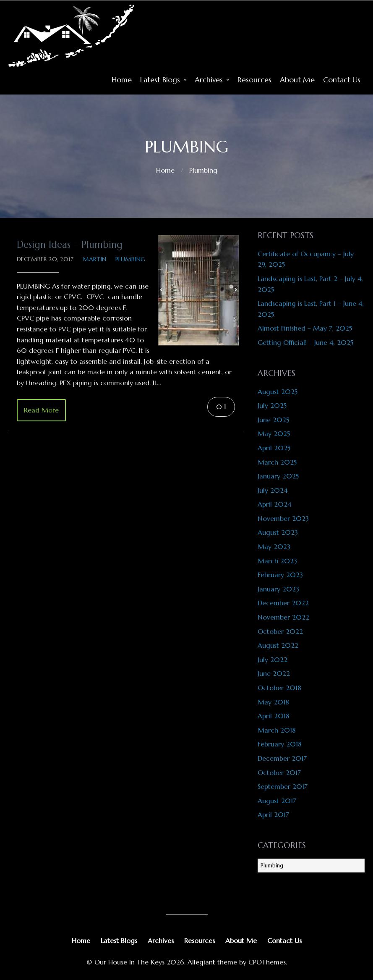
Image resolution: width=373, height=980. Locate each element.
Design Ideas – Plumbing (70, 244)
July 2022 (273, 659)
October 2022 (280, 631)
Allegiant (201, 962)
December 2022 (283, 603)
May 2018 (273, 702)
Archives (209, 80)
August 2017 (277, 801)
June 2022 (274, 673)
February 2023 (280, 575)
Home (122, 80)
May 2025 (274, 434)
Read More (41, 410)
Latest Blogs (160, 80)
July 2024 (273, 490)
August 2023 (278, 532)
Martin (94, 259)
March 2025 (277, 462)
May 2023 (274, 546)
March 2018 (277, 730)
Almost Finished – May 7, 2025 (305, 328)
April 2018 (274, 716)
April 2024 (275, 504)
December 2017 (282, 758)
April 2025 (274, 448)
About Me (297, 80)
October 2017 (279, 772)
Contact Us (342, 80)
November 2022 (283, 617)
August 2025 (278, 391)
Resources (254, 80)
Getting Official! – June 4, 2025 (305, 342)
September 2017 (283, 786)
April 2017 (273, 814)
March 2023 (277, 561)
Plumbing (203, 170)
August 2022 (278, 645)
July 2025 (272, 405)
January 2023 (278, 589)
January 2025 (278, 476)
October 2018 (279, 688)
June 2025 (273, 420)
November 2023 (283, 518)
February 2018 (280, 744)
